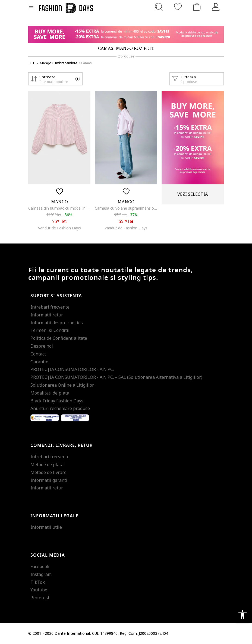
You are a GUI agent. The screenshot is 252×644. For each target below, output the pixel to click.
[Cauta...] (159, 7)
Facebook (40, 566)
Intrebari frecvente (50, 307)
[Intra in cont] (216, 7)
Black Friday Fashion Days (57, 401)
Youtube (39, 590)
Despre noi (42, 346)
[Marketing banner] (126, 34)
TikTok (38, 582)
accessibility (242, 615)
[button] (55, 79)
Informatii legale (54, 516)
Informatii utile (46, 527)
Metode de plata (47, 464)
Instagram (41, 574)
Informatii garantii (50, 480)
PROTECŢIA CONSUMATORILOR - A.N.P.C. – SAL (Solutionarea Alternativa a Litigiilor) (116, 377)
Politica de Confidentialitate (59, 338)
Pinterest (40, 598)
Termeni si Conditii (50, 330)
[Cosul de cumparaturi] (197, 7)
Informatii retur (47, 315)
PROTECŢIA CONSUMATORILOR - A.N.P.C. (72, 369)
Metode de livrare (48, 472)
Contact (38, 354)
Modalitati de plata (50, 393)
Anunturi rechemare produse (60, 408)
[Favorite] (178, 7)
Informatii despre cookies (57, 323)
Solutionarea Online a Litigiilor (62, 385)
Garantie (39, 362)
